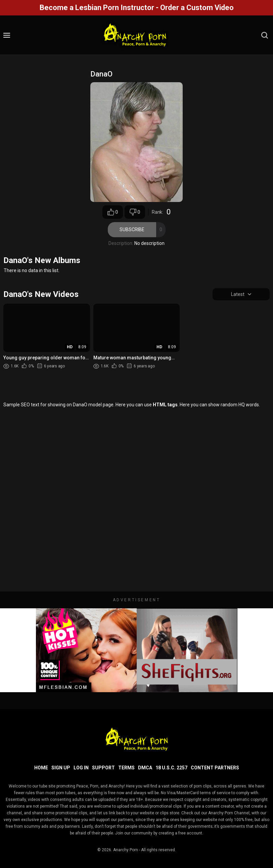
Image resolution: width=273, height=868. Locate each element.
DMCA (145, 768)
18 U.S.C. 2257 (171, 768)
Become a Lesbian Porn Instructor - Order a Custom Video (137, 8)
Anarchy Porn (126, 850)
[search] (265, 35)
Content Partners (215, 768)
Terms (126, 768)
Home (41, 768)
